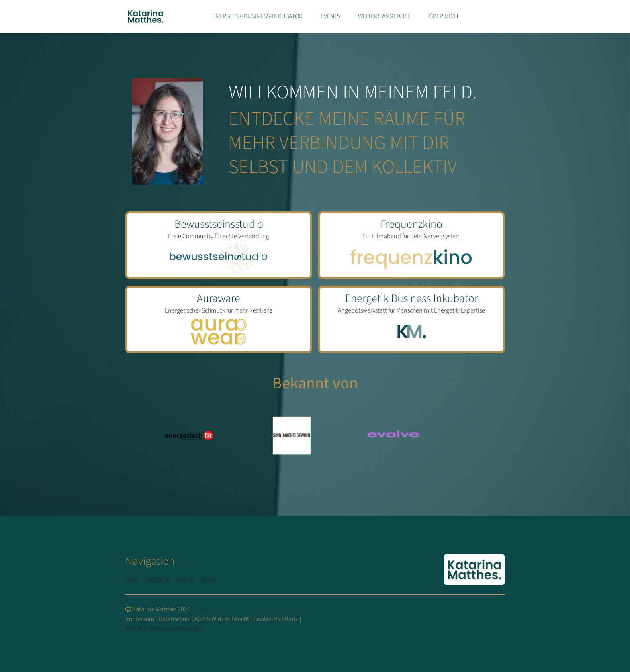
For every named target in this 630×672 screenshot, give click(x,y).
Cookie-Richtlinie (276, 619)
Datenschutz (174, 619)
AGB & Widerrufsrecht (222, 619)
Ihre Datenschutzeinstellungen (165, 629)
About (208, 580)
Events (330, 16)
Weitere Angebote (384, 16)
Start (132, 580)
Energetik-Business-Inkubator (257, 16)
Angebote (157, 580)
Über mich (443, 16)
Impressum (140, 619)
